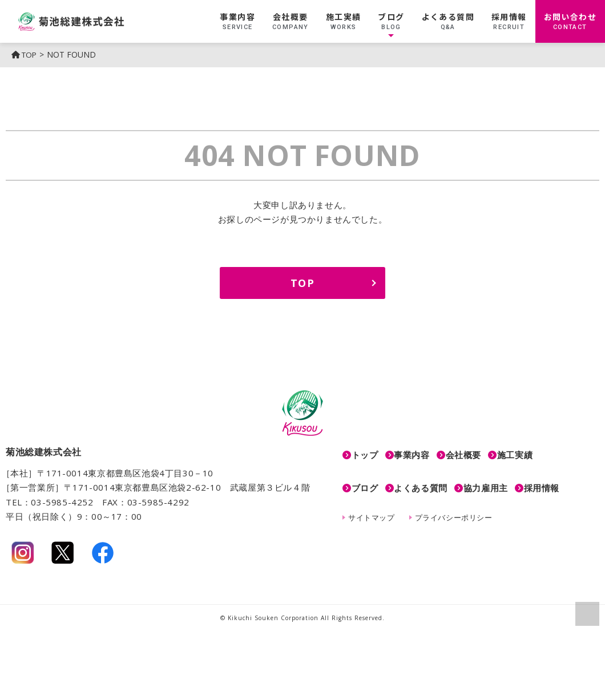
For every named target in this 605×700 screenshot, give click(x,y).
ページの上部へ (586, 613)
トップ (365, 451)
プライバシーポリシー (454, 504)
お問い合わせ (570, 21)
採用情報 (509, 21)
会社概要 (291, 21)
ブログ (391, 21)
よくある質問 (448, 21)
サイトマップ (372, 504)
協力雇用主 (506, 478)
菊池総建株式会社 (96, 21)
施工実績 (344, 21)
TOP (25, 54)
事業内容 (237, 21)
